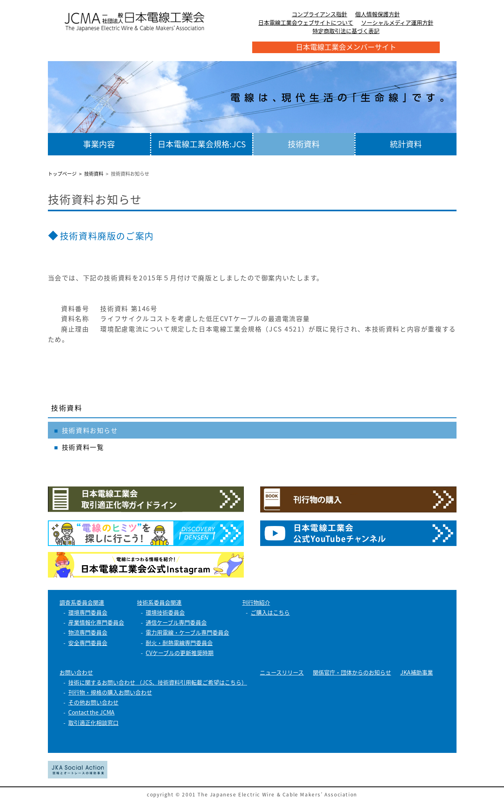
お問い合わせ (76, 672)
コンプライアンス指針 (319, 14)
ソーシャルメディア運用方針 (397, 22)
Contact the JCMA (91, 712)
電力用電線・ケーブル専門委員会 (187, 632)
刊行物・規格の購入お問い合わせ (110, 692)
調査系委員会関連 (82, 602)
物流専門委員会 (88, 632)
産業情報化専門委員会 (96, 622)
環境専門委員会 (88, 612)
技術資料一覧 (83, 447)
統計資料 (406, 144)
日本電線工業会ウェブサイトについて (306, 22)
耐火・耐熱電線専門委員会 (179, 643)
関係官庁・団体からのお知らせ (352, 672)
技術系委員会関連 (159, 602)
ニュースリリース (282, 672)
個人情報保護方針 (378, 14)
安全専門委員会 (88, 643)
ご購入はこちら (270, 612)
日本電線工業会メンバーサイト (346, 47)
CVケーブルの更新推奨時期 (180, 653)
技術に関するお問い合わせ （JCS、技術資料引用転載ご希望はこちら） (158, 682)
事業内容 (99, 144)
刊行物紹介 (256, 602)
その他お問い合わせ (93, 702)
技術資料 (304, 144)
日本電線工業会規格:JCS (202, 144)
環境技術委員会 (165, 612)
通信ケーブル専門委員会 (176, 622)
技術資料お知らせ (90, 430)
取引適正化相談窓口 (93, 723)
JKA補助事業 (417, 672)
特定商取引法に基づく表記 (346, 31)
